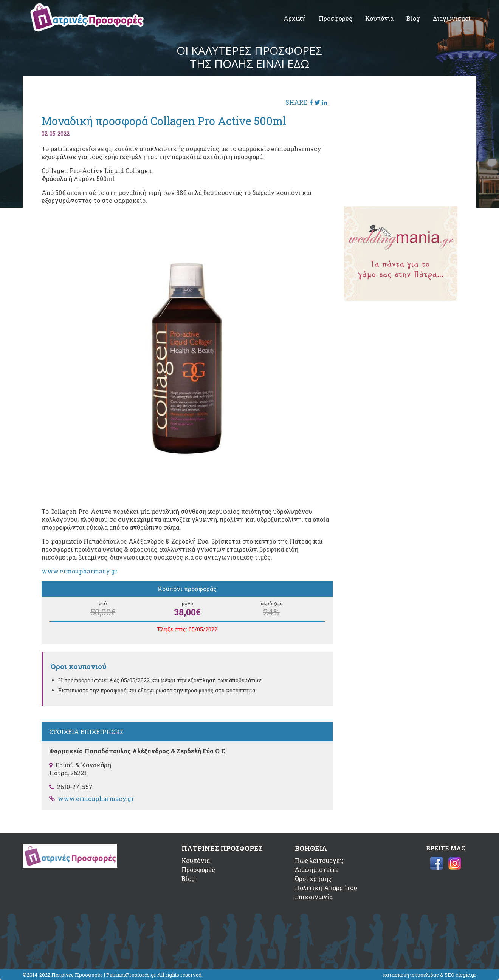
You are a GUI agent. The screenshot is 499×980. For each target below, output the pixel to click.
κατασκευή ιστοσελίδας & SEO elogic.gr (430, 975)
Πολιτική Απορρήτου (326, 888)
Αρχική (295, 18)
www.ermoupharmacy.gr (80, 571)
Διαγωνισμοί (452, 18)
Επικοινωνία (314, 897)
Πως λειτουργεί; (319, 860)
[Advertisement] (401, 142)
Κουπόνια (379, 18)
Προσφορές (336, 18)
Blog (413, 18)
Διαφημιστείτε (317, 869)
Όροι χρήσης (313, 879)
